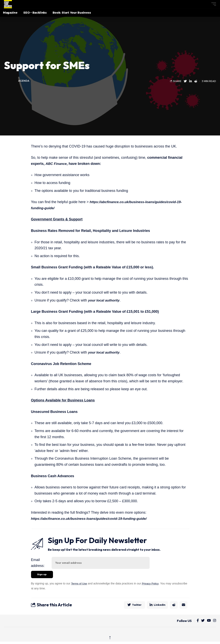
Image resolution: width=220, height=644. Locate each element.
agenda (24, 81)
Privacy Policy (152, 584)
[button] (206, 4)
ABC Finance (57, 164)
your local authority (105, 300)
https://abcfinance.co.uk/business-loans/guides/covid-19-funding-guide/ (92, 519)
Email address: (38, 563)
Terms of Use (79, 584)
